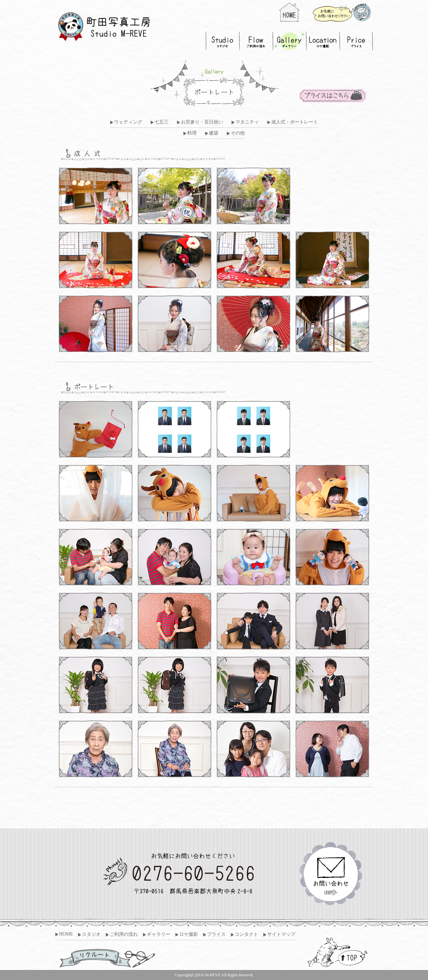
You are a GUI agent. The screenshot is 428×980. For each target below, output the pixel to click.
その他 (238, 133)
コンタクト (246, 934)
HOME (66, 934)
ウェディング (128, 122)
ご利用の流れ (124, 934)
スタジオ (91, 934)
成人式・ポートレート (295, 122)
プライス (216, 934)
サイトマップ (281, 934)
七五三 (162, 122)
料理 (192, 133)
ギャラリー (158, 934)
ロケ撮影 (189, 934)
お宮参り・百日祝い (202, 122)
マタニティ (247, 122)
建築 (214, 133)
